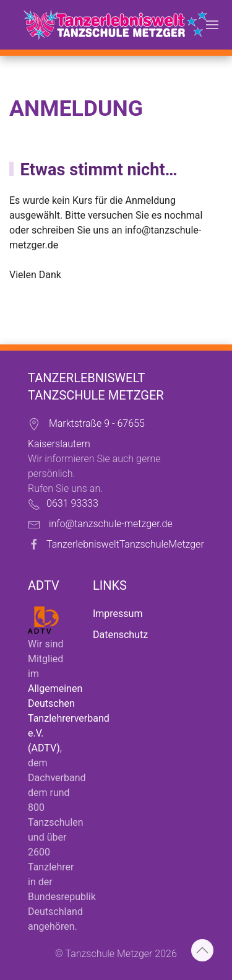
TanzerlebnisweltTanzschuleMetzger (125, 544)
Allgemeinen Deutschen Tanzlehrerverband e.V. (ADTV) (69, 718)
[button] (212, 25)
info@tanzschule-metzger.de (111, 524)
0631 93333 (72, 503)
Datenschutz (120, 635)
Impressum (118, 614)
